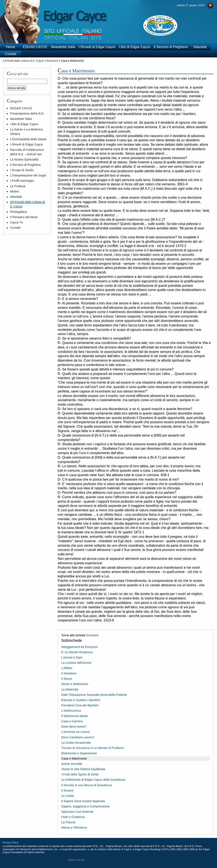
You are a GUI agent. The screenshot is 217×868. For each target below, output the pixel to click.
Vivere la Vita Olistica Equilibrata (83, 769)
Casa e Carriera (72, 721)
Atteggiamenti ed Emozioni (79, 647)
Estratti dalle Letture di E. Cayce (24, 61)
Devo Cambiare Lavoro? (78, 737)
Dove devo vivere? (74, 727)
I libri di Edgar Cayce (135, 47)
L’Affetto (67, 668)
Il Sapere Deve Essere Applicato (83, 801)
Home (10, 47)
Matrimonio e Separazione (79, 753)
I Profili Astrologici (22, 181)
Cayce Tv (16, 222)
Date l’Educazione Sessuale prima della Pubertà (94, 695)
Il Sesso (67, 679)
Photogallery (18, 212)
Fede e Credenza (73, 817)
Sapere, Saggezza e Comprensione (85, 806)
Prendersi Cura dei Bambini (80, 705)
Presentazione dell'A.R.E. (27, 114)
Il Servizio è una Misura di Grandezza (87, 785)
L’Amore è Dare (72, 657)
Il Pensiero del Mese (24, 217)
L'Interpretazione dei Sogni (28, 175)
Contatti (10, 54)
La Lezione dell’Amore (76, 663)
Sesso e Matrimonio (75, 684)
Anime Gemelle (72, 764)
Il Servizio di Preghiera (171, 47)
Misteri (14, 191)
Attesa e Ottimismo (74, 828)
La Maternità (70, 689)
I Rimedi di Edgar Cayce (97, 47)
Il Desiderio (69, 673)
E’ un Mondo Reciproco (77, 652)
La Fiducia (68, 822)
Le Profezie (18, 186)
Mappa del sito (77, 860)
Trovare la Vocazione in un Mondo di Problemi (92, 748)
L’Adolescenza (71, 711)
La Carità (67, 796)
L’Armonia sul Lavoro (75, 732)
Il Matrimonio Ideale (75, 716)
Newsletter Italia (63, 47)
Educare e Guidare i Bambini (81, 700)
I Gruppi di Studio (22, 170)
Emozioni (52, 61)
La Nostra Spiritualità (24, 159)
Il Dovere (67, 790)
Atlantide (200, 47)
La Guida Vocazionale (76, 743)
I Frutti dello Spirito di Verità (80, 774)
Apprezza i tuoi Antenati (77, 812)
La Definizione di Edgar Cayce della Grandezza (93, 780)
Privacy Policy (10, 843)
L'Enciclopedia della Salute (28, 139)
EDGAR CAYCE (35, 47)
